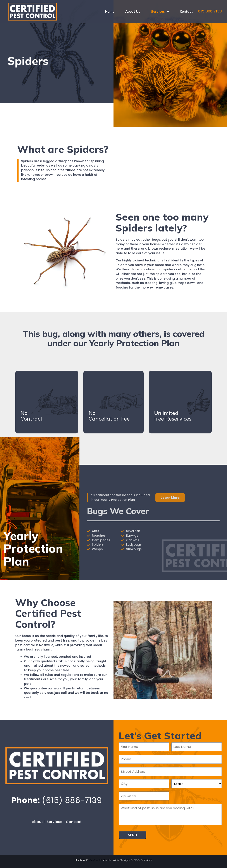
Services (55, 822)
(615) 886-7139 (72, 800)
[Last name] (197, 747)
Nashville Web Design (114, 860)
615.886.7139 (210, 11)
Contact (74, 822)
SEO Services (143, 860)
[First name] (144, 747)
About (38, 822)
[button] (170, 498)
